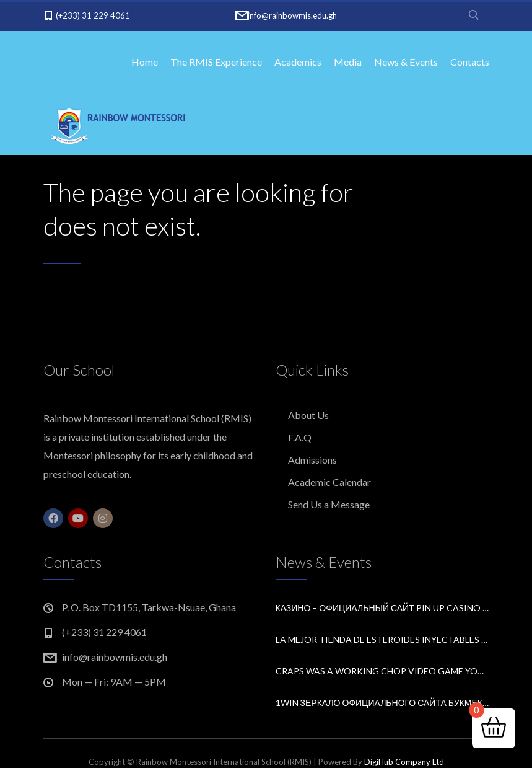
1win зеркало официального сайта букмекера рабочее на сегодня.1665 (382, 703)
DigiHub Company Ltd (404, 762)
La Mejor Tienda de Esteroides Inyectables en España (382, 639)
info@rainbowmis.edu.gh (292, 15)
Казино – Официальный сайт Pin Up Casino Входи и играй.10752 (382, 608)
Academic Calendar (329, 482)
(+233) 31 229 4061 (93, 15)
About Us (308, 415)
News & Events (406, 62)
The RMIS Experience (216, 62)
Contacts (470, 62)
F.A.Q (300, 437)
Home (145, 62)
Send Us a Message (329, 504)
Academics (298, 62)
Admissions (312, 460)
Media (348, 62)
